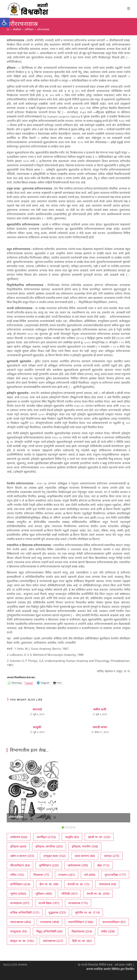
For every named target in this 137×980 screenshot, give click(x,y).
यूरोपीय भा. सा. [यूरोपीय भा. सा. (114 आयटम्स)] (87, 912)
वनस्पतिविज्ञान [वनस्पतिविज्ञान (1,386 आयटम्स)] (81, 922)
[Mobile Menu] (129, 8)
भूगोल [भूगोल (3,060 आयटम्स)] (18, 894)
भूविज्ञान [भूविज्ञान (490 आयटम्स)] (44, 894)
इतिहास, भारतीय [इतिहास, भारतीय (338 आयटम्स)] (85, 846)
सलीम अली (100, 709)
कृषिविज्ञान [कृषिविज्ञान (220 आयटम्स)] (49, 865)
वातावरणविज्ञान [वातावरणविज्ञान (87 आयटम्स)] (114, 922)
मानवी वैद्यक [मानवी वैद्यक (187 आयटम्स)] (49, 903)
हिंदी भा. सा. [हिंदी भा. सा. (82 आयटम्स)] (82, 941)
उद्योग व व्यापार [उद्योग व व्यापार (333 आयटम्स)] (22, 856)
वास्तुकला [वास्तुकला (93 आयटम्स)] (19, 931)
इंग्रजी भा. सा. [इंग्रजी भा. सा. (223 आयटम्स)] (99, 837)
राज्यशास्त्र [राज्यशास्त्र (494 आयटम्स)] (50, 922)
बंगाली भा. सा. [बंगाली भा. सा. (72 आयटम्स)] (78, 884)
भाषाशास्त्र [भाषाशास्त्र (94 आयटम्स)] (107, 884)
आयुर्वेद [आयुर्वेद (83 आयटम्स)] (72, 837)
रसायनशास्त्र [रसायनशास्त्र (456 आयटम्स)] (21, 922)
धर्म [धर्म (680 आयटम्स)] (90, 875)
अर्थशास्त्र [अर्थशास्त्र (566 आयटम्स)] (19, 837)
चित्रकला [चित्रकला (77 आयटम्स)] (41, 875)
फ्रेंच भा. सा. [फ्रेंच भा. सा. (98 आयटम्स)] (49, 884)
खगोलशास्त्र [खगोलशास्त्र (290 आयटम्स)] (78, 865)
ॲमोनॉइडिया (16, 817)
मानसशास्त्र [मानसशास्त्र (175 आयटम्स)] (78, 903)
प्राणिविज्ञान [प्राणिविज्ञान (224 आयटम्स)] (20, 884)
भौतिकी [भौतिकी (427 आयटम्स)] (69, 894)
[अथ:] (8, 29)
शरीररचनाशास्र (43, 29)
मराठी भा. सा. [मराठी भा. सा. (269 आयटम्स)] (98, 894)
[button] (5, 22)
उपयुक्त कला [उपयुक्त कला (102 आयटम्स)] (54, 856)
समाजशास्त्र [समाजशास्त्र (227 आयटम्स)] (53, 941)
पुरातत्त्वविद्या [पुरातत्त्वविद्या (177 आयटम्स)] (115, 875)
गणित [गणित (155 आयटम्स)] (17, 875)
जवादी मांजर (100, 727)
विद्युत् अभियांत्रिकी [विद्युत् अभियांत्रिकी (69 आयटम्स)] (49, 931)
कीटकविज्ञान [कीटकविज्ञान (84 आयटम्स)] (20, 865)
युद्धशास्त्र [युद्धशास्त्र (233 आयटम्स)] (57, 912)
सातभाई (37, 709)
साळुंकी (37, 727)
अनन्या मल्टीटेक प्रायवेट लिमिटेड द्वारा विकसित (110, 969)
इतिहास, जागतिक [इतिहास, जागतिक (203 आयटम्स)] (49, 846)
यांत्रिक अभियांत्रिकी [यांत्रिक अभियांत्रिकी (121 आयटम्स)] (25, 912)
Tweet (29, 683)
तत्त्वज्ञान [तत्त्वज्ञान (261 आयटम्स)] (67, 875)
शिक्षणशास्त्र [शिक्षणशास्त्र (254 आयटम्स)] (82, 931)
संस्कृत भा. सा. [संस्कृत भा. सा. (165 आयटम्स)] (22, 941)
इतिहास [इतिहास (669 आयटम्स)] (18, 846)
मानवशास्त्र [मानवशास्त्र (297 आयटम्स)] (20, 903)
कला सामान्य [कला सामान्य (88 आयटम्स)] (85, 856)
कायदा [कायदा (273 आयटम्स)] (112, 856)
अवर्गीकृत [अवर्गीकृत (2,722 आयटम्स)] (46, 837)
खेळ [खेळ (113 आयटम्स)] (103, 865)
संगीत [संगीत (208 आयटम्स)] (108, 931)
